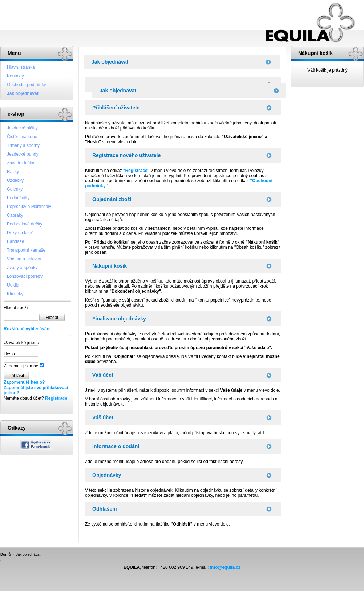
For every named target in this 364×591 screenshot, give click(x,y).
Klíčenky (15, 294)
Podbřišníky (18, 198)
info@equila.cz (225, 567)
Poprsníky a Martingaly (29, 207)
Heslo (9, 354)
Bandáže (15, 241)
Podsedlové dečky (25, 224)
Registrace (56, 398)
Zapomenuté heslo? (24, 382)
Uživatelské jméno (21, 343)
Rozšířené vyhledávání (27, 329)
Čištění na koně (22, 137)
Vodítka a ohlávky (24, 259)
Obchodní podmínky (26, 85)
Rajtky (13, 172)
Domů (5, 554)
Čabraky (15, 215)
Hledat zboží (16, 308)
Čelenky (15, 189)
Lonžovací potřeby (25, 276)
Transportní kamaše (26, 250)
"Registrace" (136, 171)
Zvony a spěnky (22, 268)
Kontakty (15, 76)
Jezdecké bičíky (22, 128)
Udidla (13, 285)
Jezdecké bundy (23, 154)
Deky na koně (20, 233)
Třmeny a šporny (23, 145)
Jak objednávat (23, 93)
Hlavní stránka (21, 67)
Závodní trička (21, 163)
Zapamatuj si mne (21, 366)
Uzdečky (15, 180)
